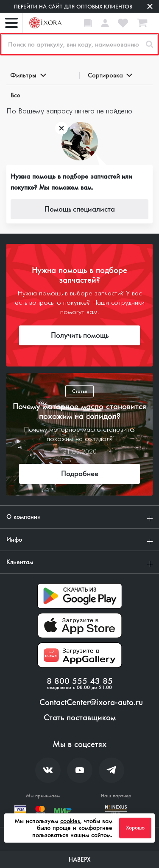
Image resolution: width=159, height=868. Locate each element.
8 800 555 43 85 (80, 681)
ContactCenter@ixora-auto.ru (91, 703)
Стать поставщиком (80, 718)
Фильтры (28, 75)
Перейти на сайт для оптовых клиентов (73, 7)
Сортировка (110, 75)
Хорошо (135, 828)
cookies (70, 821)
